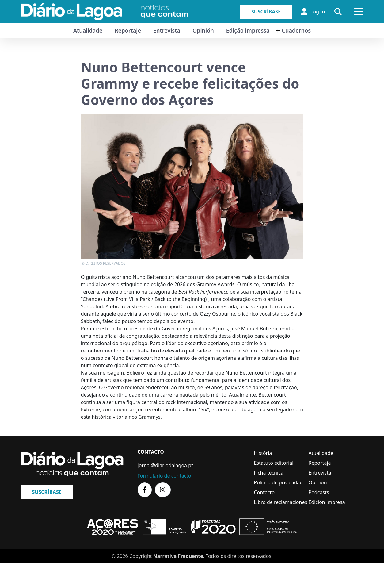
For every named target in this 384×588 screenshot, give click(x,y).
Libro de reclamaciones (281, 502)
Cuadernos (296, 30)
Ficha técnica (269, 473)
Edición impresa (327, 502)
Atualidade (88, 30)
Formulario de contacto (164, 476)
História (263, 453)
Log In (313, 12)
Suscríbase (266, 12)
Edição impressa (248, 30)
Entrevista (167, 30)
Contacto (264, 492)
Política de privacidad (279, 482)
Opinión (203, 30)
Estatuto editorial (274, 463)
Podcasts (319, 492)
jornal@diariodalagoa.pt (165, 465)
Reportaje (128, 30)
